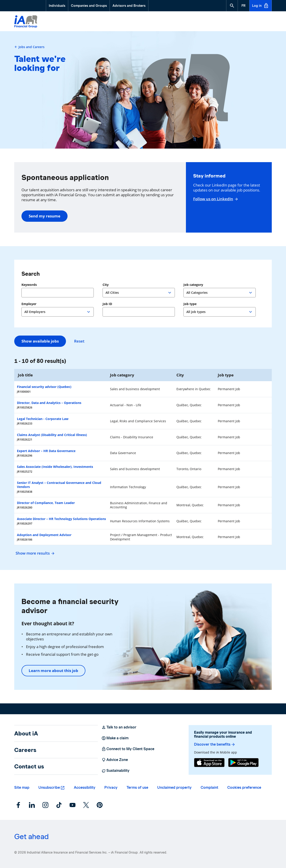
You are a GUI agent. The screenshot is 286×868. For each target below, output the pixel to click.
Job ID (107, 304)
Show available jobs (40, 341)
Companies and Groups (89, 6)
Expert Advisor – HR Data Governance (46, 451)
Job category (193, 285)
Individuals (57, 6)
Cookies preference (244, 787)
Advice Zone (115, 760)
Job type (190, 304)
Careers (25, 750)
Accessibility (85, 787)
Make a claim (115, 738)
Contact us (29, 766)
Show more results (34, 553)
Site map (22, 787)
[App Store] (209, 763)
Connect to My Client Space (128, 749)
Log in (260, 6)
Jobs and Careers (29, 47)
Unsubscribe (49, 787)
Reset (79, 341)
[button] (232, 6)
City (106, 285)
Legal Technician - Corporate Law (43, 419)
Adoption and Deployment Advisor (44, 535)
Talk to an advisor (119, 727)
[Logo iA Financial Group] (26, 22)
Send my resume (45, 216)
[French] (244, 6)
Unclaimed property (174, 787)
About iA (26, 733)
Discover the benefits (215, 744)
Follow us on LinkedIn (215, 199)
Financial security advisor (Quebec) (44, 387)
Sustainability (115, 771)
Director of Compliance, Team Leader (46, 503)
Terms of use (137, 787)
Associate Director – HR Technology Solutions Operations (61, 519)
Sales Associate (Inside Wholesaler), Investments (55, 467)
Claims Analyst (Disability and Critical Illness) (52, 435)
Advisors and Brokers (129, 6)
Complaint (209, 787)
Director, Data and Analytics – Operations (49, 403)
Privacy (111, 787)
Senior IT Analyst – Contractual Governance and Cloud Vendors (59, 485)
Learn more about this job (53, 671)
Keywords (29, 285)
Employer (29, 304)
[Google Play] (243, 763)
